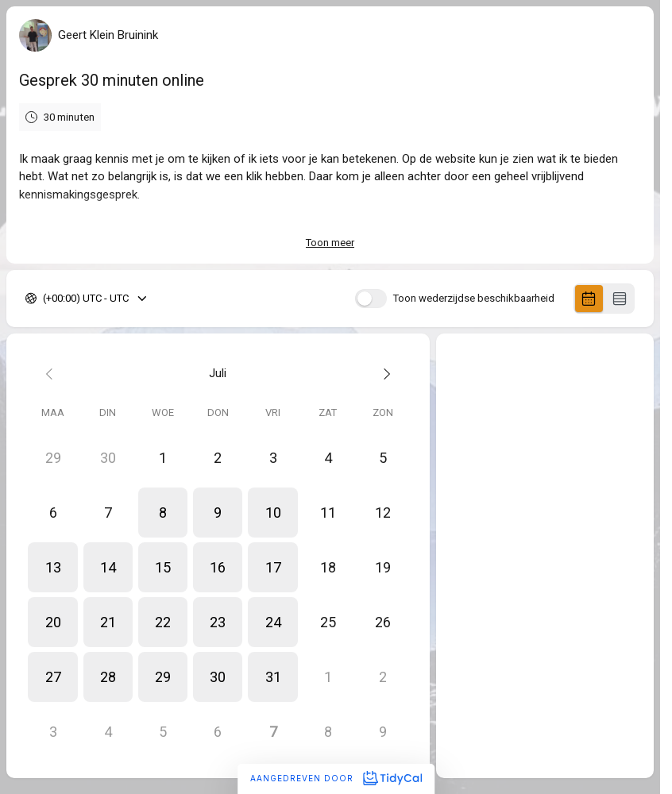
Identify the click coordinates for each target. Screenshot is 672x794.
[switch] (371, 299)
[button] (162, 513)
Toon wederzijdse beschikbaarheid (474, 298)
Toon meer (330, 243)
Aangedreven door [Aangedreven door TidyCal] (336, 778)
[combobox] (44, 299)
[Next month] (382, 374)
